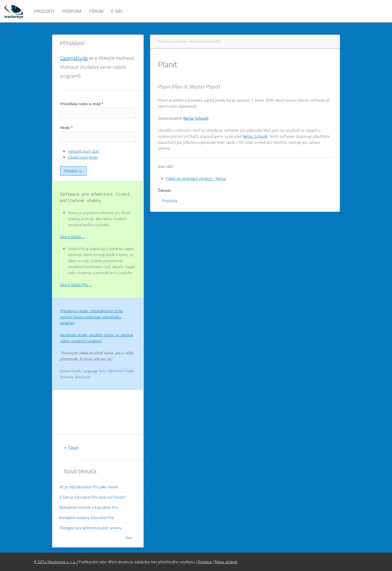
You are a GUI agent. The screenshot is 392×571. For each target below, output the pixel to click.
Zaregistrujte (74, 58)
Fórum (96, 11)
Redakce (205, 562)
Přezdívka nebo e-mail (82, 104)
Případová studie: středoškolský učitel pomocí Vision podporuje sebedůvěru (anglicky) (91, 317)
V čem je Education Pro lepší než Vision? (92, 497)
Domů (162, 41)
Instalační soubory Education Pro (87, 518)
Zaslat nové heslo (83, 157)
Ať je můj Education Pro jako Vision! (89, 487)
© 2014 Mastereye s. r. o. (55, 562)
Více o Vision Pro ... (76, 285)
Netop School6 (196, 118)
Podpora (72, 11)
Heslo (66, 127)
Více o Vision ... (72, 237)
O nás (117, 11)
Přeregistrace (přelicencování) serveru (90, 528)
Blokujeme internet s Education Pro (89, 507)
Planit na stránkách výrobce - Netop (196, 178)
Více (129, 538)
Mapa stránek (226, 562)
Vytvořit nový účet (83, 151)
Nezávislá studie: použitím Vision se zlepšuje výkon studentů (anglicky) (97, 338)
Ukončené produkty (205, 41)
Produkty (44, 11)
